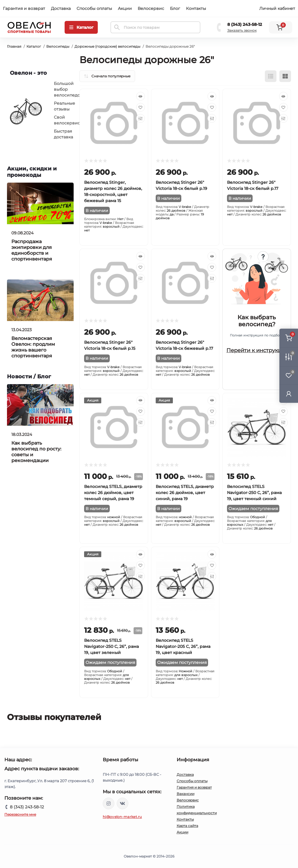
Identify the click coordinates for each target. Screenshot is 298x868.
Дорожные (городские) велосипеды (107, 46)
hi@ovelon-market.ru (122, 817)
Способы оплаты (94, 8)
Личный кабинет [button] (277, 8)
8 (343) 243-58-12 (245, 24)
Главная (14, 46)
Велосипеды (58, 46)
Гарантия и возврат (24, 8)
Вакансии (186, 794)
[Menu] (81, 27)
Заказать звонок (242, 30)
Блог (175, 8)
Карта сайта (187, 826)
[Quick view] (141, 96)
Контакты (196, 8)
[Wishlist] (141, 107)
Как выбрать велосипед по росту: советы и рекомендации (36, 452)
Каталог (34, 46)
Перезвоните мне (20, 814)
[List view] (271, 76)
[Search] (117, 27)
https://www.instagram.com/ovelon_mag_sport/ (109, 803)
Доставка (61, 8)
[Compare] (141, 118)
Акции (125, 8)
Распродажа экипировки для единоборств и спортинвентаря (32, 250)
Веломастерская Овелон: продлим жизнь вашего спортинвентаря (33, 347)
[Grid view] (285, 76)
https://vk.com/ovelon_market (123, 803)
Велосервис (151, 8)
